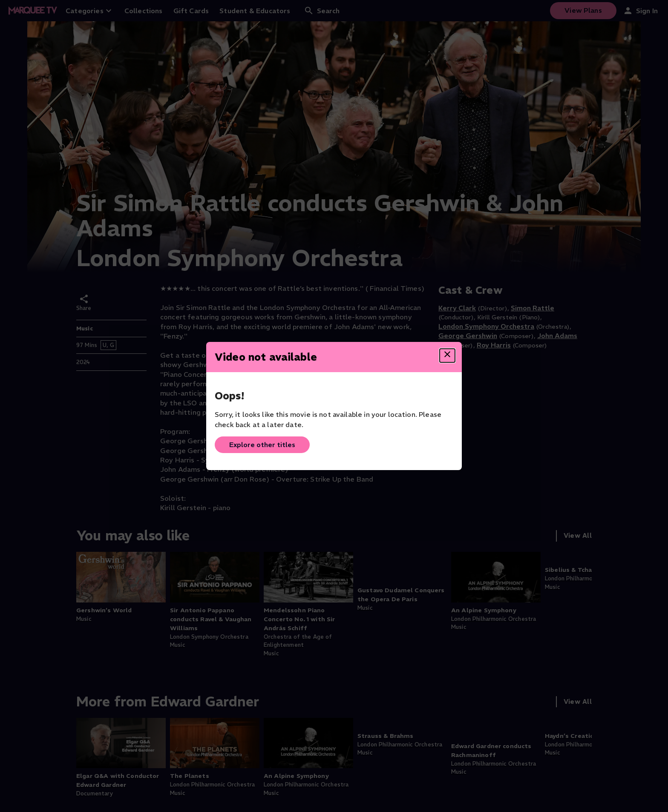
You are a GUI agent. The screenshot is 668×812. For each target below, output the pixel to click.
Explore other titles (262, 445)
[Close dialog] (447, 356)
